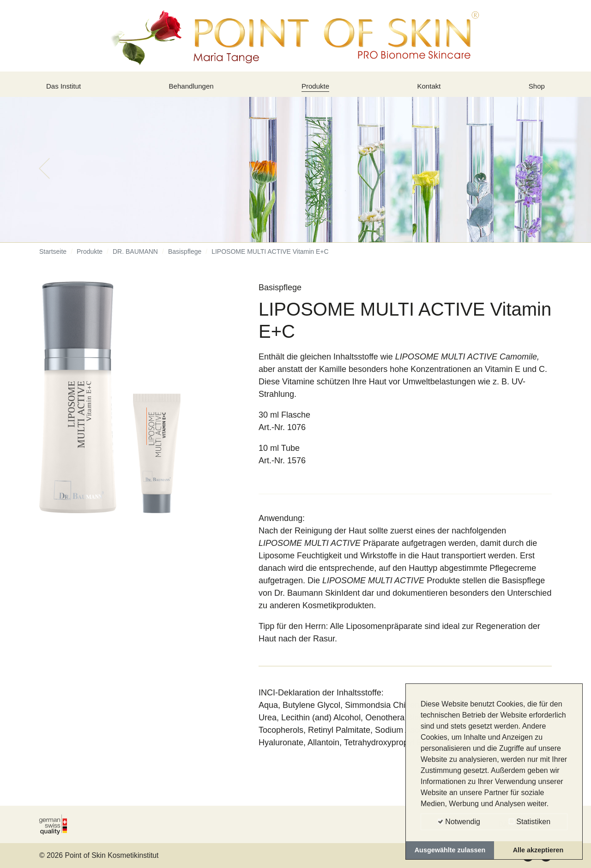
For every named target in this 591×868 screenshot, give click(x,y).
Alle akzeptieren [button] (538, 850)
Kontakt (431, 89)
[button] (44, 175)
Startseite (53, 258)
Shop (535, 89)
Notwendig (459, 822)
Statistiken (530, 822)
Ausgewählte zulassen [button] (450, 850)
